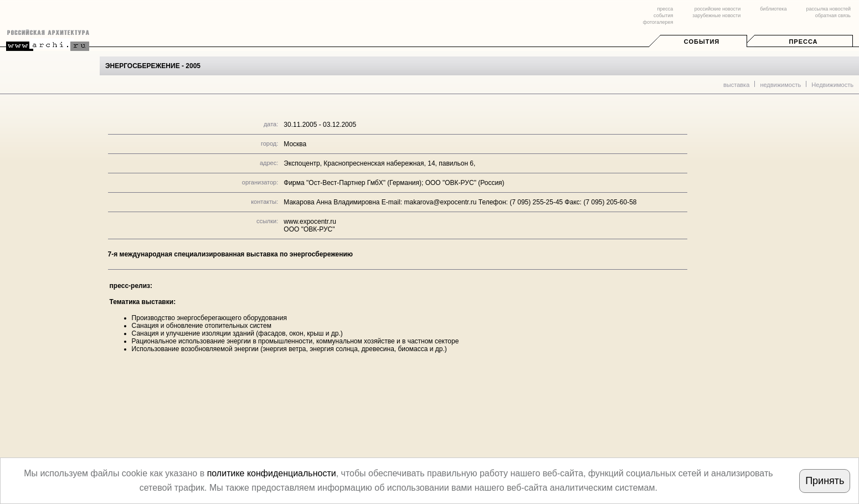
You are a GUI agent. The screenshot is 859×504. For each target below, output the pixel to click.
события (663, 16)
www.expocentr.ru (310, 222)
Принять (825, 481)
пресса (665, 9)
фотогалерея (658, 22)
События (702, 42)
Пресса (803, 42)
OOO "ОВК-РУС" (309, 229)
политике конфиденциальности (272, 473)
